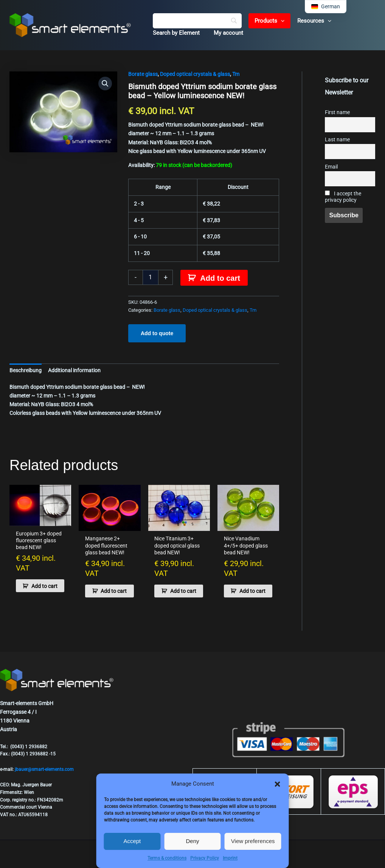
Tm (236, 74)
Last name (337, 140)
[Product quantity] (151, 277)
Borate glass (143, 74)
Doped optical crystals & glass (195, 74)
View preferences (253, 841)
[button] (278, 784)
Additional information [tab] (74, 370)
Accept (132, 841)
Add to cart (220, 278)
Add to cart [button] (36, 589)
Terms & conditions (167, 858)
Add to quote (157, 333)
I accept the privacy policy (343, 197)
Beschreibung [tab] (26, 370)
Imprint (230, 858)
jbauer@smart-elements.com (44, 769)
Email (331, 167)
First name (337, 112)
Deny (192, 841)
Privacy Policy (205, 858)
